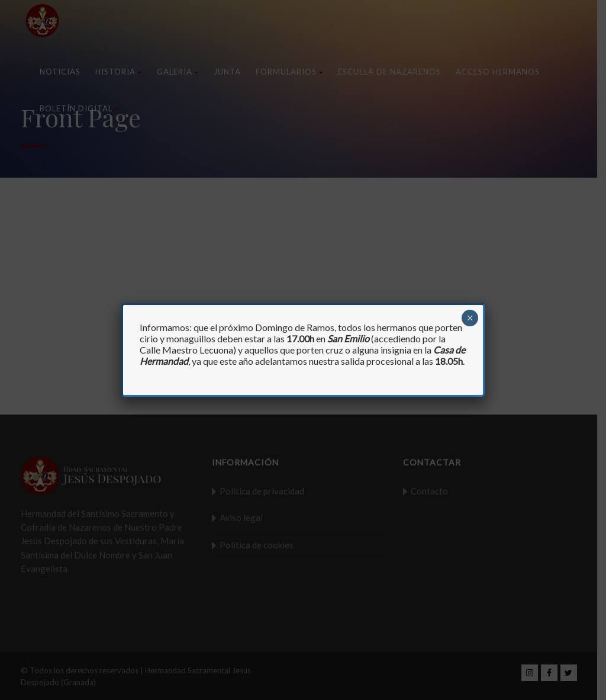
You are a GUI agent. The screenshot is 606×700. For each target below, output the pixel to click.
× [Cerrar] (470, 318)
